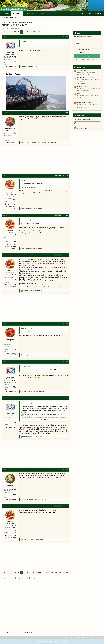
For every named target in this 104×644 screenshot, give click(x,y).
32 (15, 32)
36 (28, 32)
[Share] (64, 37)
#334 (67, 215)
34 (21, 32)
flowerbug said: (25, 220)
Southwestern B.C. (11, 142)
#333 (67, 175)
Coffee (79, 93)
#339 (67, 470)
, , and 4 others (39, 143)
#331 (67, 37)
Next (38, 32)
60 (34, 32)
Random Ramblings (83, 90)
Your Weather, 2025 (84, 71)
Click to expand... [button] (44, 420)
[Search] (99, 13)
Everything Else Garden (84, 74)
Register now (94, 59)
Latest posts (81, 67)
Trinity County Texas (11, 499)
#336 (67, 324)
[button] (36, 13)
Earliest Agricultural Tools (85, 77)
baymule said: (25, 42)
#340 (67, 506)
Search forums (14, 18)
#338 (67, 398)
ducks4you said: (25, 403)
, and (32, 209)
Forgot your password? (81, 50)
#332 (67, 113)
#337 (67, 362)
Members (45, 13)
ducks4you (6, 28)
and (30, 66)
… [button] (12, 32)
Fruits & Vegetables (83, 108)
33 (18, 32)
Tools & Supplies (82, 83)
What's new (31, 13)
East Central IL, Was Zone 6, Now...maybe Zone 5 (11, 207)
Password (77, 43)
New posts (5, 18)
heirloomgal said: (26, 367)
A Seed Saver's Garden (85, 102)
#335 (67, 255)
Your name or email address (83, 37)
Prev (5, 32)
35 (25, 32)
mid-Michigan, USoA (11, 66)
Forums (18, 13)
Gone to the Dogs (83, 86)
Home (7, 13)
